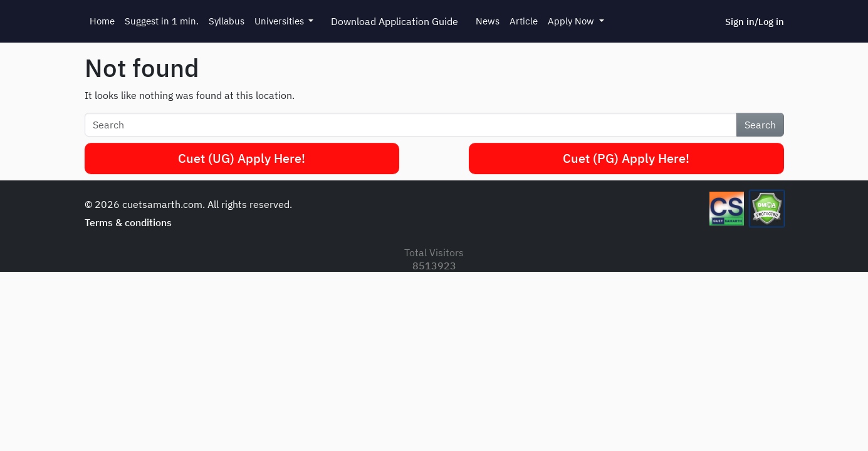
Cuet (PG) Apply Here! (626, 158)
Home (102, 21)
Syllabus (227, 21)
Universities (280, 21)
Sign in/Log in (755, 22)
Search (760, 125)
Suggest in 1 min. (162, 21)
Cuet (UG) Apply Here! (242, 158)
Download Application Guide (395, 21)
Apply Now (572, 21)
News (488, 21)
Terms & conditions (128, 222)
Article (524, 21)
